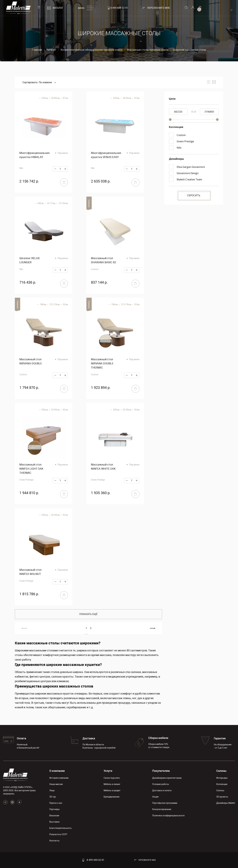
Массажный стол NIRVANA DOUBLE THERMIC (102, 363)
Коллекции (222, 784)
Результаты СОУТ (58, 834)
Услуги (108, 771)
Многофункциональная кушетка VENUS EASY (106, 155)
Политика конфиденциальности (168, 816)
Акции (155, 797)
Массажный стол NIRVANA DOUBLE (31, 361)
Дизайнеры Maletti (226, 803)
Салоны (221, 771)
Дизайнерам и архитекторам (167, 778)
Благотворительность (61, 828)
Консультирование (162, 809)
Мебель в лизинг (112, 784)
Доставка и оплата (162, 790)
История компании (59, 778)
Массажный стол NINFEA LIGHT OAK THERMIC (31, 469)
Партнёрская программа (165, 803)
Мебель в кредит (112, 790)
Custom (95, 269)
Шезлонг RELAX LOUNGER (30, 260)
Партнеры (54, 809)
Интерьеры (222, 778)
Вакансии (54, 816)
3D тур (53, 797)
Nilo (21, 168)
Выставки (54, 822)
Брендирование (112, 797)
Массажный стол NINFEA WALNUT (30, 572)
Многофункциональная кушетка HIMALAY (34, 155)
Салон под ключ (112, 778)
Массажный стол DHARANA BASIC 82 (103, 260)
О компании (57, 771)
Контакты (54, 841)
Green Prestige (26, 480)
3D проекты (222, 797)
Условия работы (161, 784)
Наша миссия (56, 784)
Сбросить (194, 195)
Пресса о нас (56, 803)
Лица (52, 790)
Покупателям (161, 771)
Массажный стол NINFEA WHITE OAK (103, 467)
